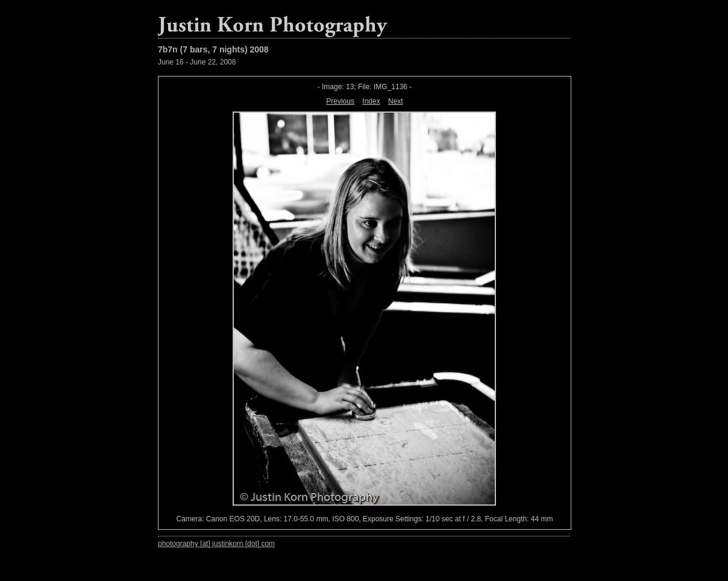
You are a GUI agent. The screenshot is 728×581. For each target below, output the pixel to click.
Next (396, 101)
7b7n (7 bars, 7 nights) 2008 (213, 49)
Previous (340, 101)
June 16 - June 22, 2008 (197, 62)
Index (371, 101)
